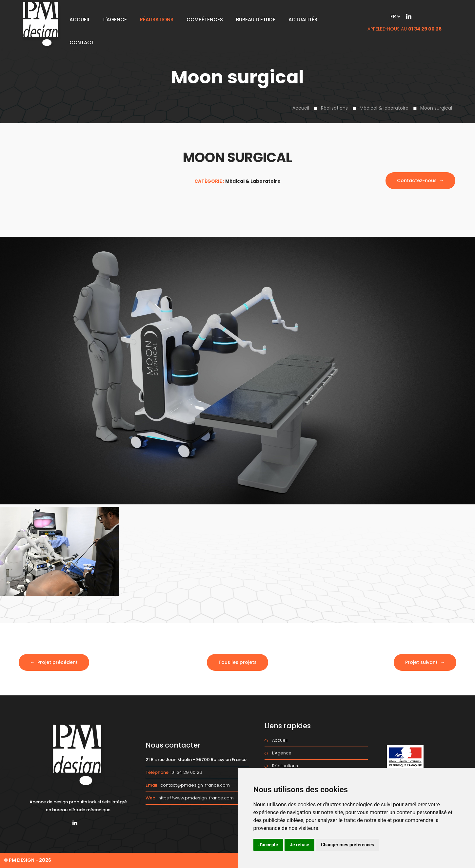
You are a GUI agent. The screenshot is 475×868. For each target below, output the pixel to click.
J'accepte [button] (268, 845)
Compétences (205, 20)
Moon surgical (436, 108)
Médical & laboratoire (384, 108)
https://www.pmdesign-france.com (196, 798)
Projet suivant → (425, 662)
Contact (82, 42)
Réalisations (334, 108)
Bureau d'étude (256, 20)
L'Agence (115, 20)
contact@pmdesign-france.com (195, 785)
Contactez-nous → (420, 180)
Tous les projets (238, 662)
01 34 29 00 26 (425, 29)
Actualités (303, 20)
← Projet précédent (54, 662)
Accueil (301, 108)
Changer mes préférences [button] (347, 845)
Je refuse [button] (299, 845)
